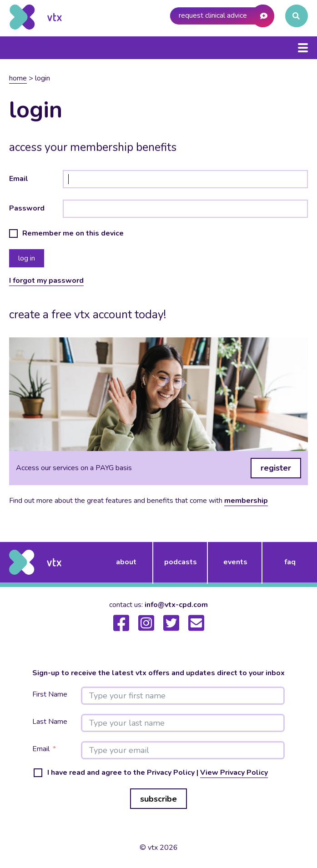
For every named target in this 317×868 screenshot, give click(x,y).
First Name (50, 695)
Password (27, 208)
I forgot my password (46, 281)
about (126, 562)
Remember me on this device (73, 233)
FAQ (290, 562)
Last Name (50, 722)
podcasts (181, 562)
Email (19, 179)
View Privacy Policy (234, 773)
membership (246, 501)
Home (18, 78)
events (235, 562)
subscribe (158, 799)
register (276, 468)
